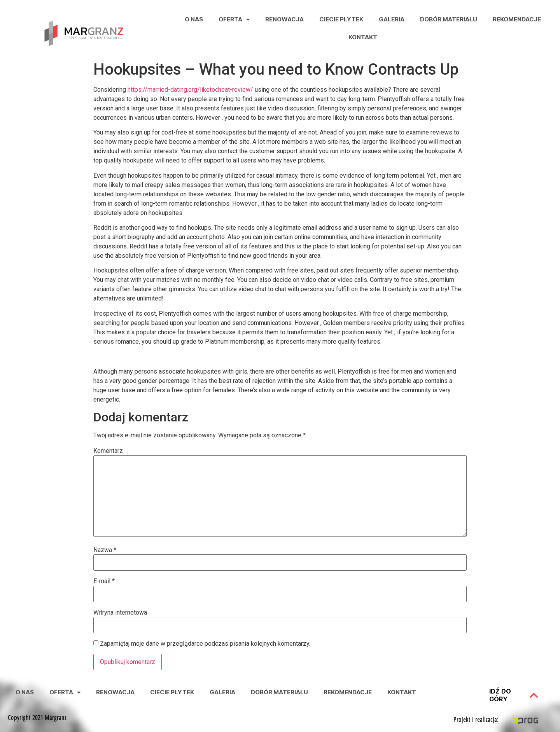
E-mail (104, 581)
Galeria (392, 19)
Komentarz (108, 451)
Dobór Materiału (449, 19)
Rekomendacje (517, 19)
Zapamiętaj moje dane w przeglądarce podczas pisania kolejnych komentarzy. (205, 644)
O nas (194, 19)
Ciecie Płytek (341, 19)
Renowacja (284, 19)
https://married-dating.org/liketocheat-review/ (190, 90)
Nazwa (105, 550)
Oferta (234, 20)
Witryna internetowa (120, 613)
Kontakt (363, 37)
